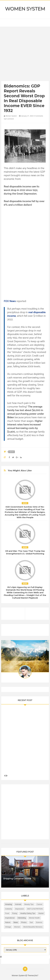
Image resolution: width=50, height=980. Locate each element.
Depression (20, 909)
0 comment (9, 119)
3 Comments (38, 116)
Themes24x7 (33, 975)
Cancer (39, 904)
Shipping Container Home (17, 879)
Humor (41, 913)
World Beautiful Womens (33, 927)
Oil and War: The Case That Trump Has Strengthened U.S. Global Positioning (25, 552)
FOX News (10, 301)
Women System (25, 9)
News (12, 452)
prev (5, 776)
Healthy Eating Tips (28, 913)
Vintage (8, 927)
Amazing (9, 904)
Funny (15, 913)
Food (7, 913)
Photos (24, 922)
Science (39, 922)
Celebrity (9, 909)
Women (17, 927)
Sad (31, 922)
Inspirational (10, 918)
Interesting (22, 918)
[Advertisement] (25, 54)
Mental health (34, 918)
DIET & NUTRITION (35, 909)
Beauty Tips (29, 904)
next (7, 776)
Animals (18, 904)
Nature (8, 922)
